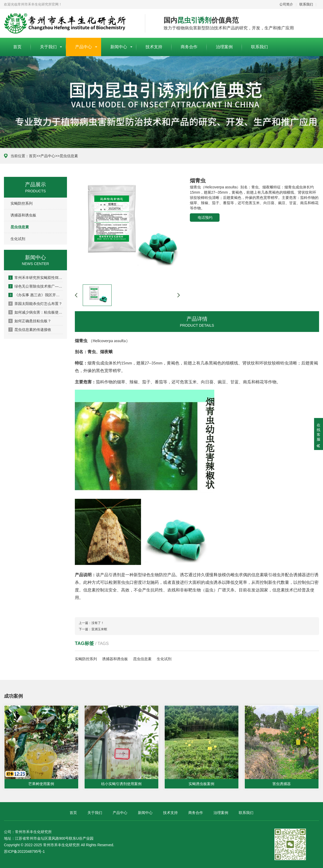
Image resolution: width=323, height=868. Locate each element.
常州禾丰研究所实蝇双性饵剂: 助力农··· (36, 278)
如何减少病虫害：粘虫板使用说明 (36, 312)
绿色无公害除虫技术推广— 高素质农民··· (36, 286)
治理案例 (224, 47)
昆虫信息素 (69, 156)
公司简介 (286, 4)
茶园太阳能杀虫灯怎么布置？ (35, 304)
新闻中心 (119, 47)
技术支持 (154, 47)
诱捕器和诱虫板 (23, 215)
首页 (17, 47)
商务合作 (189, 47)
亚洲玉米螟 (99, 629)
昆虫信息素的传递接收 (30, 330)
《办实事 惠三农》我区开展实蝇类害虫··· (36, 295)
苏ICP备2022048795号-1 (24, 851)
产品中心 (84, 47)
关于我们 (48, 47)
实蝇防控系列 (22, 203)
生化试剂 (18, 239)
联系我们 (306, 4)
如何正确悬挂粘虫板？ (30, 321)
